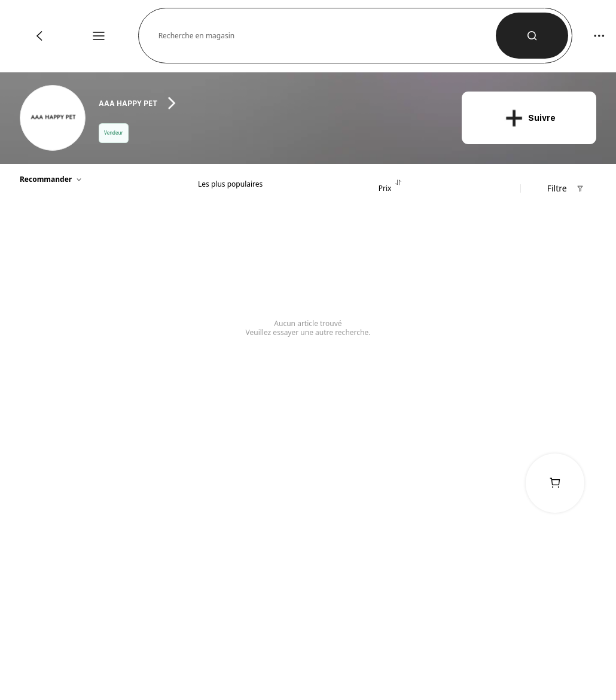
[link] (53, 118)
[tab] (231, 181)
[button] (327, 36)
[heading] (270, 103)
